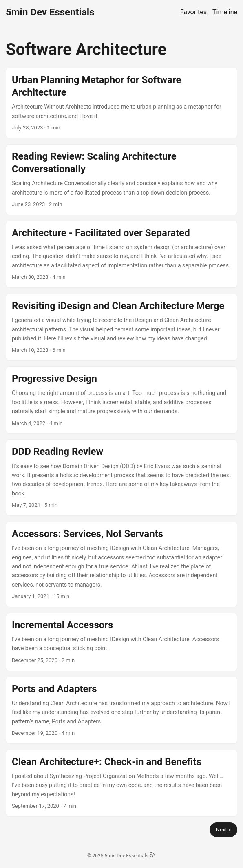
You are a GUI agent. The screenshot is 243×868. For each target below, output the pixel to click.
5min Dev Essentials (50, 12)
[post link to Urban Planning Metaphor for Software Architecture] (121, 103)
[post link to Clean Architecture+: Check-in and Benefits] (121, 783)
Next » (223, 830)
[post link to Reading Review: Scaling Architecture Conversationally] (121, 180)
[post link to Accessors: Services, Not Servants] (121, 564)
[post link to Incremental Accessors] (121, 642)
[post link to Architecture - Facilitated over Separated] (121, 254)
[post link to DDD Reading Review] (121, 478)
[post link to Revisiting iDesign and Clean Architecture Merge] (121, 327)
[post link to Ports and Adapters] (121, 710)
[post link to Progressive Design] (121, 400)
